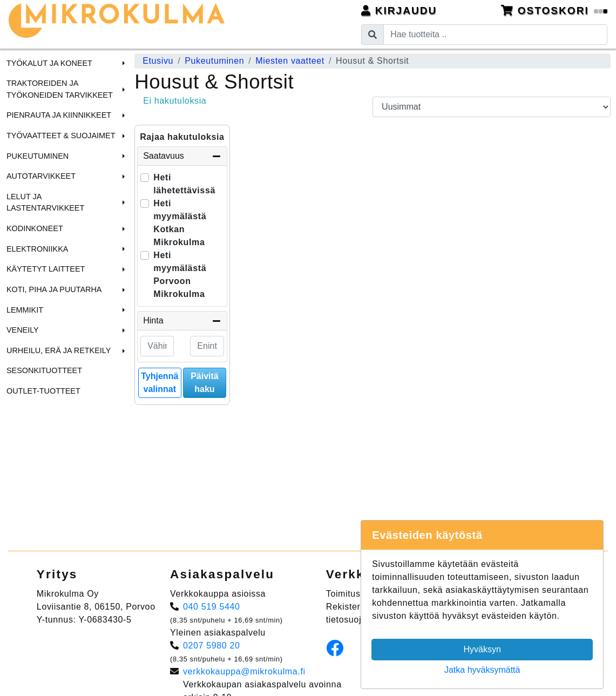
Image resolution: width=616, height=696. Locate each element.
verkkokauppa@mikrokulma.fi (244, 671)
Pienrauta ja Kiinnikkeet (59, 115)
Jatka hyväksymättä (482, 670)
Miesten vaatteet (290, 61)
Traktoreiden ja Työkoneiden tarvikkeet (60, 89)
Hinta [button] (182, 321)
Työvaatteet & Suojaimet (61, 136)
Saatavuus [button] (182, 156)
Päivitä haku (205, 383)
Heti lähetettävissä (184, 184)
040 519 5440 (212, 607)
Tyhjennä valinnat (160, 383)
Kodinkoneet (35, 228)
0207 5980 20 (212, 646)
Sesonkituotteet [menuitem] (44, 370)
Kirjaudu (399, 11)
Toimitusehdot (355, 594)
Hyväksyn (482, 649)
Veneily (23, 330)
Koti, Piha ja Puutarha (54, 289)
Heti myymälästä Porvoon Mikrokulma (180, 275)
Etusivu (158, 61)
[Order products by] (492, 107)
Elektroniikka (37, 249)
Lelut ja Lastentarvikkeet (45, 202)
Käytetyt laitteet (46, 269)
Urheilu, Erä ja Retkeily (59, 350)
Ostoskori (554, 11)
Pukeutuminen (38, 156)
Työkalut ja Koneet (49, 63)
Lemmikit (25, 310)
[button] (122, 63)
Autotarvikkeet (41, 176)
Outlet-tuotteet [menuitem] (43, 391)
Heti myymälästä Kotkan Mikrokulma (180, 223)
